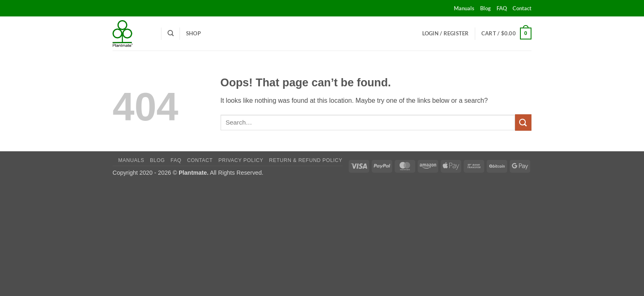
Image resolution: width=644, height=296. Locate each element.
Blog (485, 8)
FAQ (502, 8)
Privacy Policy (241, 160)
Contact (522, 8)
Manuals (464, 8)
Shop (193, 33)
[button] (446, 33)
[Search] (171, 33)
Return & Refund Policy (306, 160)
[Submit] (523, 122)
